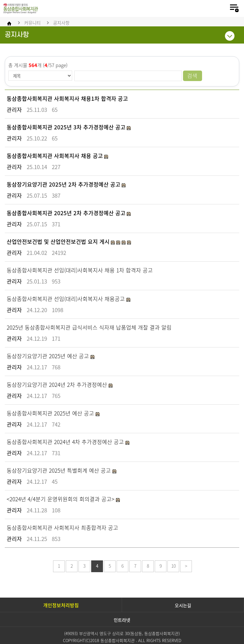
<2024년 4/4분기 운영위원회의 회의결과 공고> (61, 499)
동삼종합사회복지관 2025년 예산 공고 (51, 413)
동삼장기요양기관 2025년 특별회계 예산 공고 (60, 470)
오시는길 (183, 605)
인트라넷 (122, 620)
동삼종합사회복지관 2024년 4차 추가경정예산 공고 (66, 442)
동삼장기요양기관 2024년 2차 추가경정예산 (58, 384)
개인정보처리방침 (61, 605)
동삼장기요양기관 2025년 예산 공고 (49, 356)
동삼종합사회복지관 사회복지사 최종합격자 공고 (62, 528)
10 (173, 566)
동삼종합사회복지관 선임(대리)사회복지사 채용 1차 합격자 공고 (80, 270)
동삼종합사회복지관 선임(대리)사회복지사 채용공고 (67, 299)
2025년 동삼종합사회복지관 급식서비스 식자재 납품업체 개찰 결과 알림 (89, 327)
